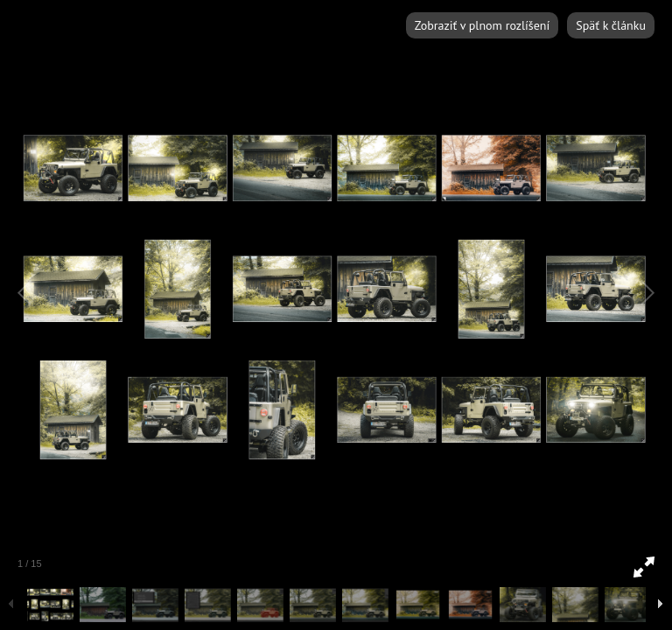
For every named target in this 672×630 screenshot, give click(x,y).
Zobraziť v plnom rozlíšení (482, 25)
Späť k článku (611, 25)
